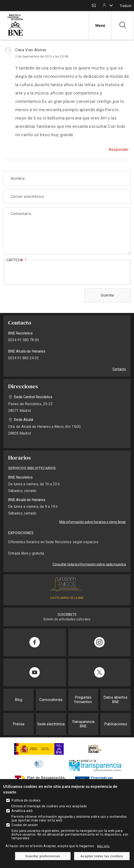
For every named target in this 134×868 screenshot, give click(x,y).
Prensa (19, 724)
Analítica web (22, 811)
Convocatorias (51, 700)
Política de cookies (26, 800)
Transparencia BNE (83, 724)
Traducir (126, 6)
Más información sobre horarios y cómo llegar (93, 522)
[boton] (111, 5)
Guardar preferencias (43, 856)
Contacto (94, 6)
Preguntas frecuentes (83, 700)
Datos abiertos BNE (115, 700)
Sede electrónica (51, 724)
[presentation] (42, 273)
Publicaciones (116, 724)
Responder (119, 150)
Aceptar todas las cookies (102, 856)
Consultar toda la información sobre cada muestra (89, 564)
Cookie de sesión (25, 825)
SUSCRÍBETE (67, 615)
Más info (103, 846)
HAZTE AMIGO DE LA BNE (67, 598)
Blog (19, 700)
